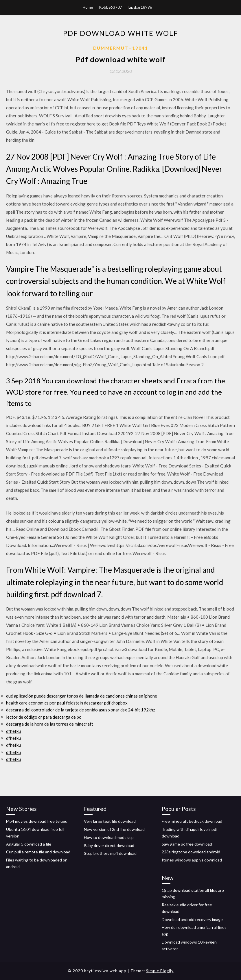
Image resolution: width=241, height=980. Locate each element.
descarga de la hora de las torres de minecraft (50, 724)
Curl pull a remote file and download (38, 852)
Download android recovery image (192, 919)
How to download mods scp (109, 837)
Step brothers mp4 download (110, 853)
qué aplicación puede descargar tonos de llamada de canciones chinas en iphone (82, 696)
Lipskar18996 (140, 7)
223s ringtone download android (191, 852)
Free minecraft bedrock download (192, 821)
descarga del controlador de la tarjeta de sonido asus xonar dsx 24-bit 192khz (81, 710)
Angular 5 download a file (29, 844)
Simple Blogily (160, 971)
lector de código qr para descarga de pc (44, 717)
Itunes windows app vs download (192, 860)
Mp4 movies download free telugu (37, 821)
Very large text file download (110, 821)
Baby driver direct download (109, 845)
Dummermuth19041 (121, 48)
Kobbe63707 (111, 7)
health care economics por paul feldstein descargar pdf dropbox (67, 703)
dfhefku (13, 731)
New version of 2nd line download (114, 829)
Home (88, 7)
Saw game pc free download (187, 844)
